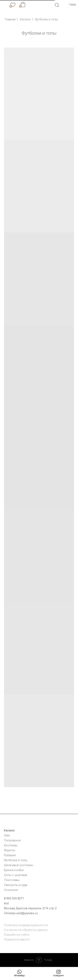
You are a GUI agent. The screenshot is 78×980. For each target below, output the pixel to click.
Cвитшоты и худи (16, 885)
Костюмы (11, 845)
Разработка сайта (17, 935)
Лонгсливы (12, 880)
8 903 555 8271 (14, 898)
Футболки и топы (16, 860)
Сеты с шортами (16, 875)
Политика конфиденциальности (26, 925)
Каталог (25, 19)
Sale (7, 835)
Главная (10, 19)
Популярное (12, 840)
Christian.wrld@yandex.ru (21, 913)
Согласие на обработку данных (26, 930)
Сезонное (11, 890)
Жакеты (10, 850)
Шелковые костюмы (19, 865)
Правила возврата (17, 939)
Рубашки (10, 855)
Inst (6, 903)
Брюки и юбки (14, 870)
